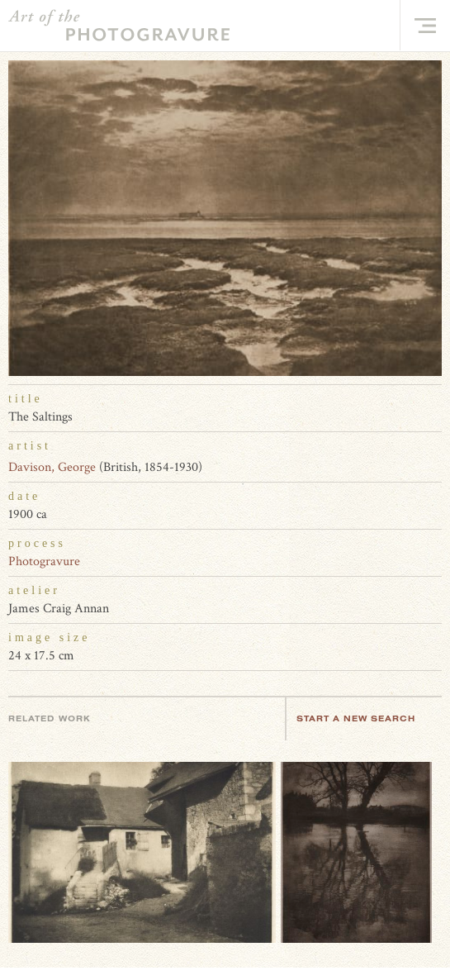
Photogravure (44, 561)
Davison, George (52, 467)
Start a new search (364, 718)
